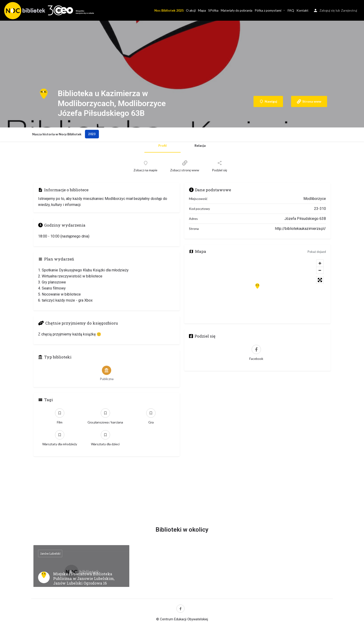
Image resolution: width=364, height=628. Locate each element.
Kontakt (302, 10)
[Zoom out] (320, 270)
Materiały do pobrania (237, 10)
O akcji (191, 10)
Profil (162, 145)
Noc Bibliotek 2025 (169, 10)
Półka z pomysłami (268, 10)
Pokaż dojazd (317, 252)
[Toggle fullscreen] (320, 280)
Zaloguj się (327, 10)
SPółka (213, 10)
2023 (92, 134)
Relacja (200, 145)
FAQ (291, 10)
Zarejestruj (349, 10)
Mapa (202, 10)
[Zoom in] (320, 263)
